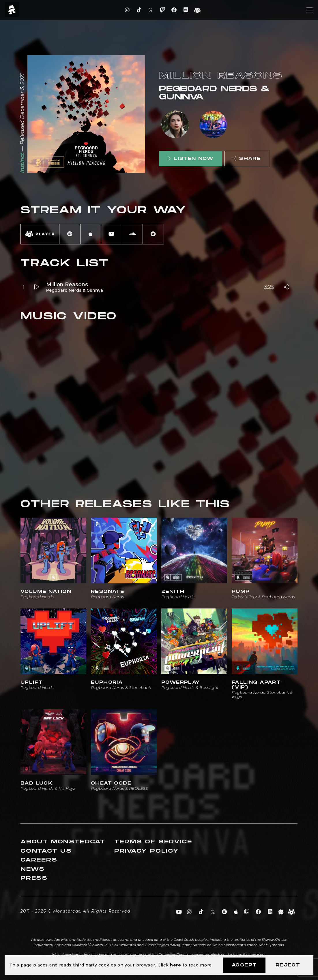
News (33, 869)
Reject (288, 965)
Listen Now (190, 159)
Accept (244, 965)
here (176, 965)
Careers (39, 860)
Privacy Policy (147, 851)
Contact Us (46, 851)
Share (247, 159)
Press (34, 878)
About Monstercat (63, 842)
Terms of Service (153, 842)
